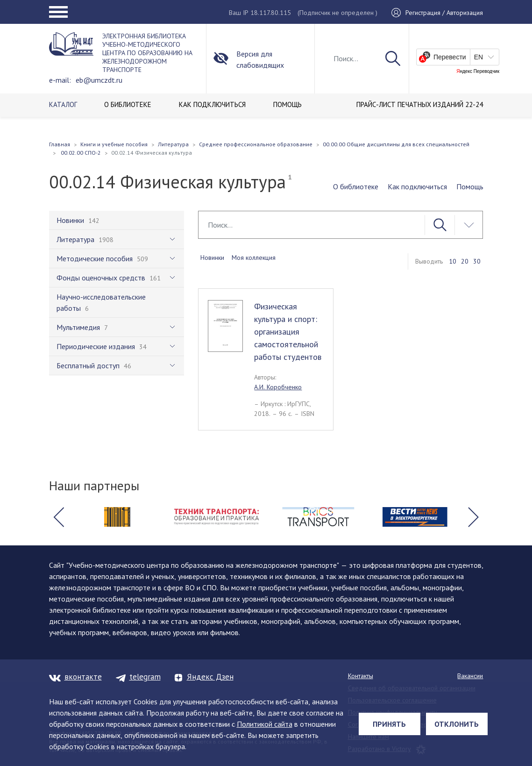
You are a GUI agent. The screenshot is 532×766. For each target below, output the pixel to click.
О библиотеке (356, 186)
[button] (59, 517)
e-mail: (60, 80)
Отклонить (457, 724)
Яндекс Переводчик (478, 72)
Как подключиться (417, 186)
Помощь (470, 186)
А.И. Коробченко (278, 387)
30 (477, 261)
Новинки (212, 258)
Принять (389, 724)
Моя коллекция (254, 258)
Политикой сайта (265, 724)
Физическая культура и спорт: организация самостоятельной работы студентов (288, 332)
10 (453, 261)
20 (465, 261)
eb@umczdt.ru (99, 80)
